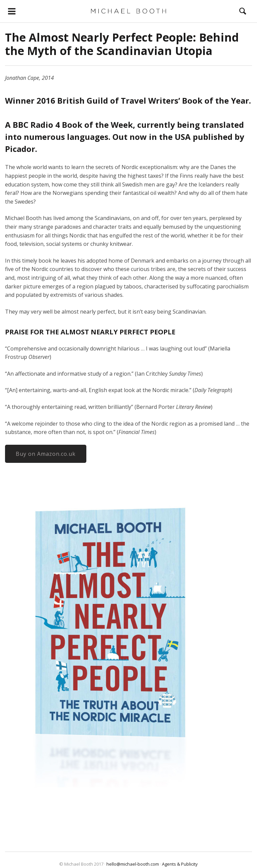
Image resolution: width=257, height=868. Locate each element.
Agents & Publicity (180, 864)
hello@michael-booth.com (133, 864)
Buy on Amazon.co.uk (46, 454)
